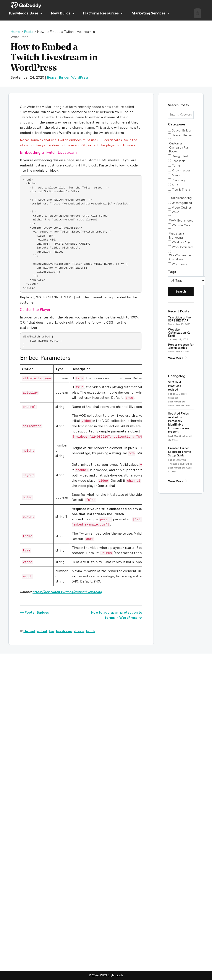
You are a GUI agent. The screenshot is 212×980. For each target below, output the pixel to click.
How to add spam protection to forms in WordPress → (117, 615)
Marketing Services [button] (151, 13)
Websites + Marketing (177, 236)
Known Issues (181, 171)
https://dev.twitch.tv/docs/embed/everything (67, 592)
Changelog (177, 376)
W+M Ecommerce (181, 221)
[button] (198, 13)
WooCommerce (183, 247)
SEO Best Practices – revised (176, 386)
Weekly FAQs (181, 242)
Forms (176, 166)
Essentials (179, 161)
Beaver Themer (182, 135)
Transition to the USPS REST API (179, 319)
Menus (176, 176)
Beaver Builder (58, 78)
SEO (175, 185)
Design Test (180, 156)
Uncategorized (182, 203)
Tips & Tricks (181, 190)
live (52, 631)
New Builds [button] (63, 13)
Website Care (181, 225)
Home (15, 32)
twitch (91, 631)
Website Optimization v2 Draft (179, 333)
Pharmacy (179, 180)
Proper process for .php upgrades (181, 346)
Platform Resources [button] (103, 13)
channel (29, 631)
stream (79, 631)
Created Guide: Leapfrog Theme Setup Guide (180, 452)
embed (42, 631)
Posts (29, 32)
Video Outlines (182, 208)
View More (177, 358)
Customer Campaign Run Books (179, 147)
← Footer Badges (34, 613)
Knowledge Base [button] (26, 13)
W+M (176, 212)
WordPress (80, 78)
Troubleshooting (180, 198)
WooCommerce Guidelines (180, 257)
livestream (64, 631)
